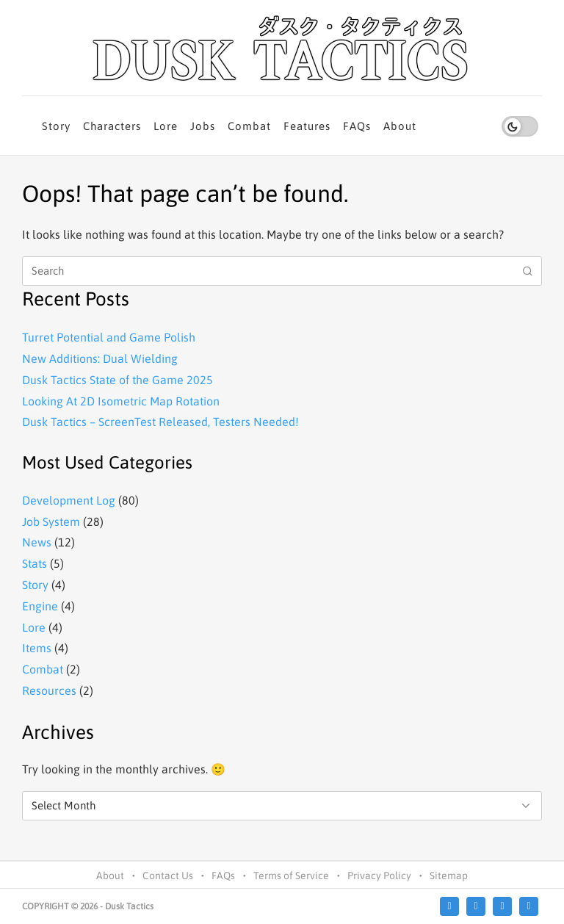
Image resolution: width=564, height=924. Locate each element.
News (37, 542)
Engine (40, 606)
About (400, 126)
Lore (166, 126)
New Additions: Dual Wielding (100, 358)
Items (37, 648)
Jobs (203, 126)
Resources (49, 690)
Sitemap (449, 876)
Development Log (69, 500)
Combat (249, 126)
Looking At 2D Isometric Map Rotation (121, 401)
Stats (35, 563)
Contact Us (168, 876)
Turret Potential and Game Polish (109, 337)
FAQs (357, 126)
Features (307, 126)
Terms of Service (291, 876)
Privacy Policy (379, 876)
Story (56, 126)
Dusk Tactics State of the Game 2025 (117, 380)
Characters (112, 126)
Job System (51, 521)
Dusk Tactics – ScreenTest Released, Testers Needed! (160, 422)
